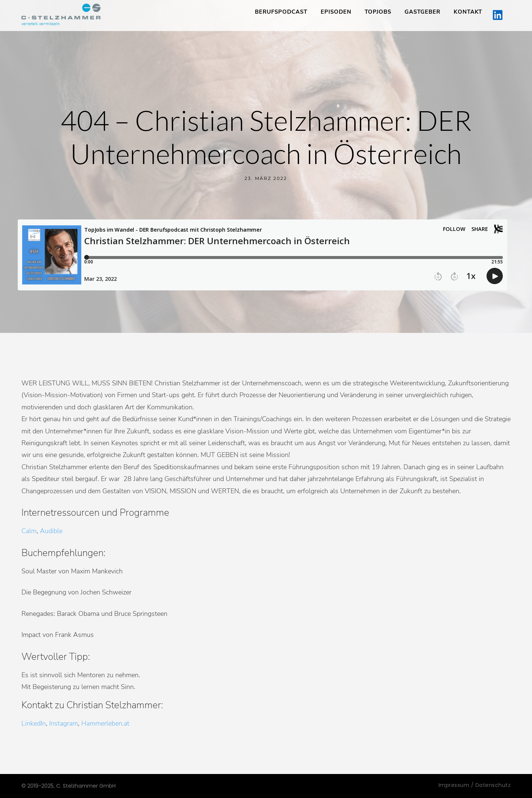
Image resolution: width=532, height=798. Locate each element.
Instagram (64, 723)
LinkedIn (34, 723)
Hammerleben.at (105, 723)
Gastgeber (422, 12)
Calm (29, 531)
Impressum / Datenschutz (475, 785)
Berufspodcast (281, 12)
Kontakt (468, 12)
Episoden (336, 12)
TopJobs (378, 12)
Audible (51, 531)
